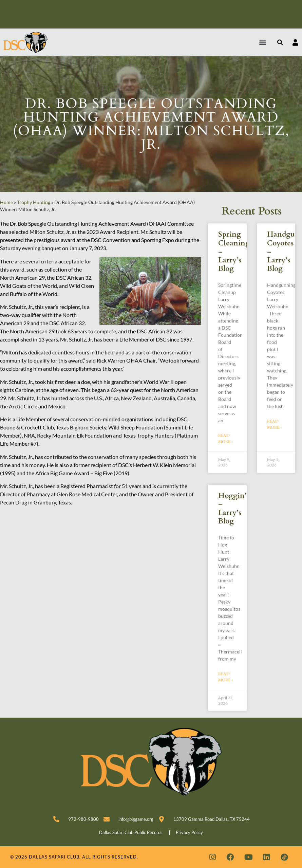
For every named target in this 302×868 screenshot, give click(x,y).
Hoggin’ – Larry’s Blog (232, 509)
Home (6, 202)
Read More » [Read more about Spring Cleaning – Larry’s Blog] (226, 439)
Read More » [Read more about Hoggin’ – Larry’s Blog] (226, 677)
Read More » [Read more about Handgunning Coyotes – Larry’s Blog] (275, 424)
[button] (263, 43)
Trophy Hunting (34, 202)
